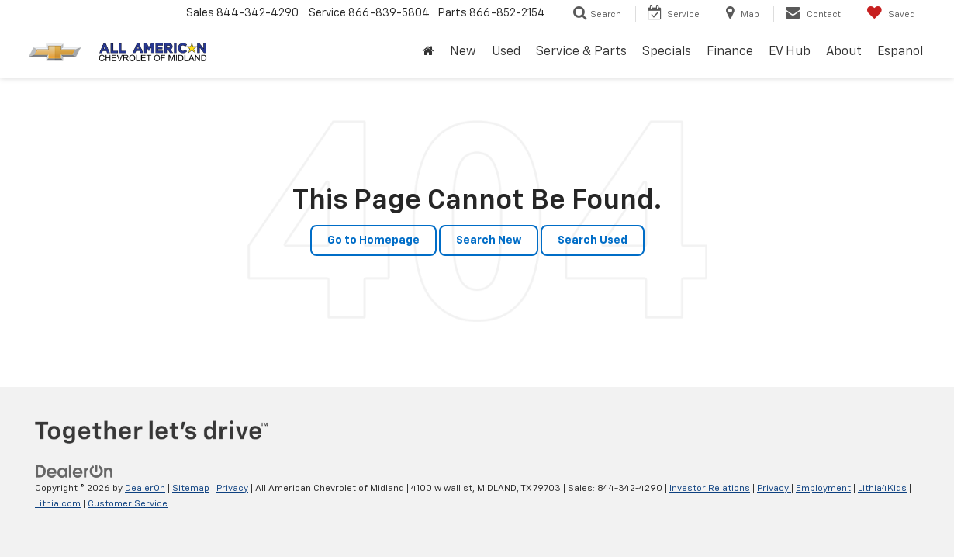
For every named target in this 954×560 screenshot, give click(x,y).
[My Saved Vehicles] (891, 14)
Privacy (232, 489)
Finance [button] (730, 52)
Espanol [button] (900, 52)
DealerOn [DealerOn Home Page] (145, 489)
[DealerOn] (74, 472)
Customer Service (128, 504)
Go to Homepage (373, 240)
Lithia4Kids (882, 489)
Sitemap (191, 489)
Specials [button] (667, 52)
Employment (823, 489)
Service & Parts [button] (581, 52)
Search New (489, 240)
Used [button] (506, 52)
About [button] (844, 52)
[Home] (429, 52)
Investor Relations (710, 489)
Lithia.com (58, 504)
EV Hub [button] (790, 52)
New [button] (463, 52)
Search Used (593, 240)
